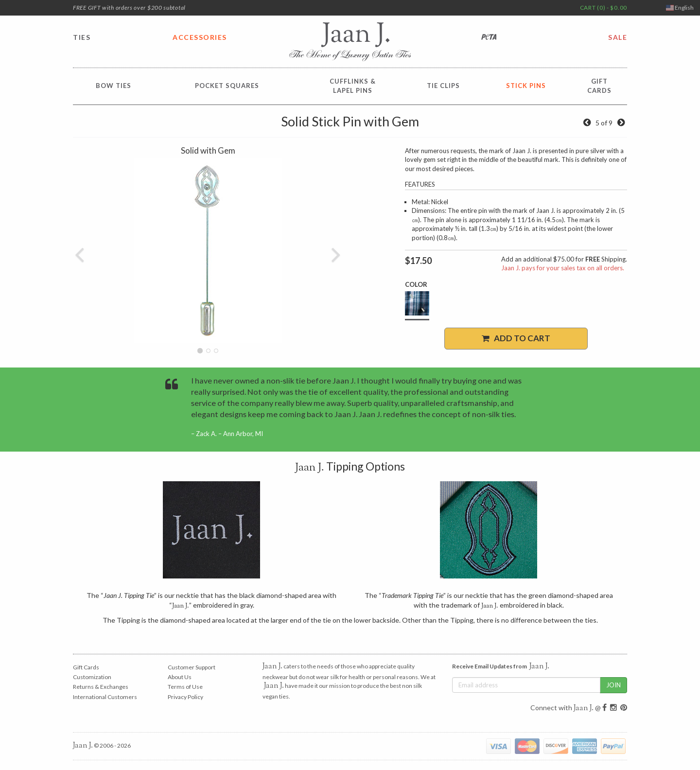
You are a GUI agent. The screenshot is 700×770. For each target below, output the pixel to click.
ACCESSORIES (200, 37)
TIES (82, 37)
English (680, 8)
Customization (92, 677)
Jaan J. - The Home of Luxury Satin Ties (350, 42)
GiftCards (599, 86)
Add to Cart (516, 338)
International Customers (105, 697)
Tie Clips (443, 86)
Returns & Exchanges (101, 687)
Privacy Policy (185, 697)
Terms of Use (185, 687)
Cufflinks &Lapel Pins (353, 86)
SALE (618, 37)
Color (416, 284)
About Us (180, 677)
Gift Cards (86, 667)
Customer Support (192, 667)
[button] (80, 251)
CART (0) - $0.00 (604, 8)
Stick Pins (526, 86)
